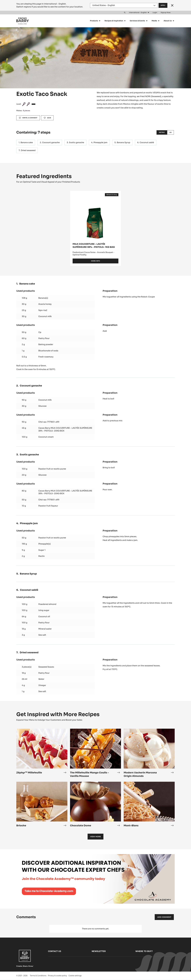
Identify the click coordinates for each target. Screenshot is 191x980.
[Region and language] (124, 5)
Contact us (55, 951)
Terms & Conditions (38, 976)
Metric (162, 132)
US (170, 132)
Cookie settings (75, 976)
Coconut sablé (147, 142)
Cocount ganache (51, 142)
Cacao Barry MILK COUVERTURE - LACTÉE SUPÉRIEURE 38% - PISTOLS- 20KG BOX (65, 429)
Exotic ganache (77, 142)
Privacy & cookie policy (57, 976)
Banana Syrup (124, 142)
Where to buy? (144, 951)
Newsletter (99, 951)
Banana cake (27, 142)
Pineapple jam (100, 142)
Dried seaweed (28, 150)
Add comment (164, 917)
